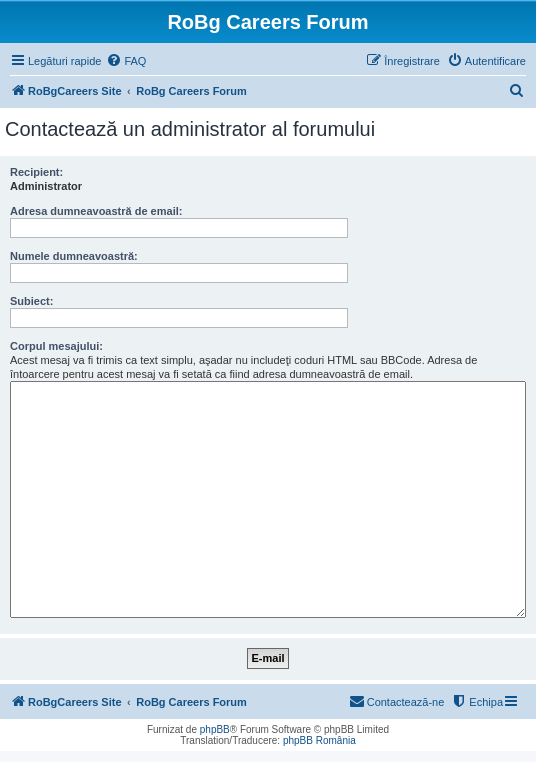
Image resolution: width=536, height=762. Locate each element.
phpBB (215, 729)
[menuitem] (126, 61)
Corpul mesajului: (56, 346)
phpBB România (319, 740)
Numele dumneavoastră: (74, 256)
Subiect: (31, 301)
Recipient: (36, 172)
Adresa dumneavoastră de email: (96, 211)
